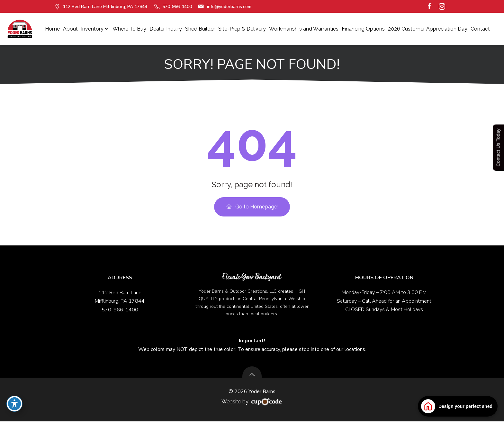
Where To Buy (129, 29)
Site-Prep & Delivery (242, 29)
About (70, 29)
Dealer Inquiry (166, 29)
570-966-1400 (120, 311)
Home (52, 29)
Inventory (95, 29)
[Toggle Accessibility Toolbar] (14, 404)
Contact (480, 29)
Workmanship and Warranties (304, 29)
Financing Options (363, 29)
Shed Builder (200, 29)
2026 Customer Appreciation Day (428, 29)
